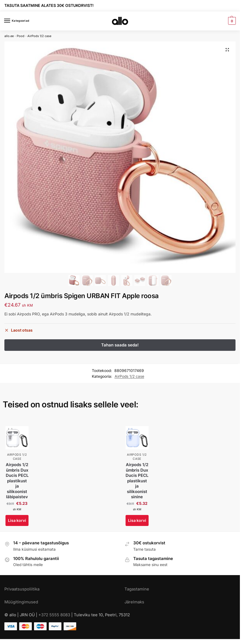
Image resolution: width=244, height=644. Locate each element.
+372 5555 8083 (54, 615)
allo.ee (9, 36)
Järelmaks (134, 602)
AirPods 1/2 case (39, 36)
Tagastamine (137, 589)
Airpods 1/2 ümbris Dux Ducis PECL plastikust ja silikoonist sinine (137, 481)
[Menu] (12, 21)
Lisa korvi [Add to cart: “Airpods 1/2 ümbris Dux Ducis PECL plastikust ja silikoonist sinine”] (137, 520)
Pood (21, 36)
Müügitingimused (21, 602)
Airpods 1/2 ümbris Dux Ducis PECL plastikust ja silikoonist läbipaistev (17, 481)
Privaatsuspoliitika (22, 589)
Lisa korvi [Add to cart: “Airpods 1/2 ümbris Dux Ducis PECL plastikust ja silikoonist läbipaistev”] (17, 520)
